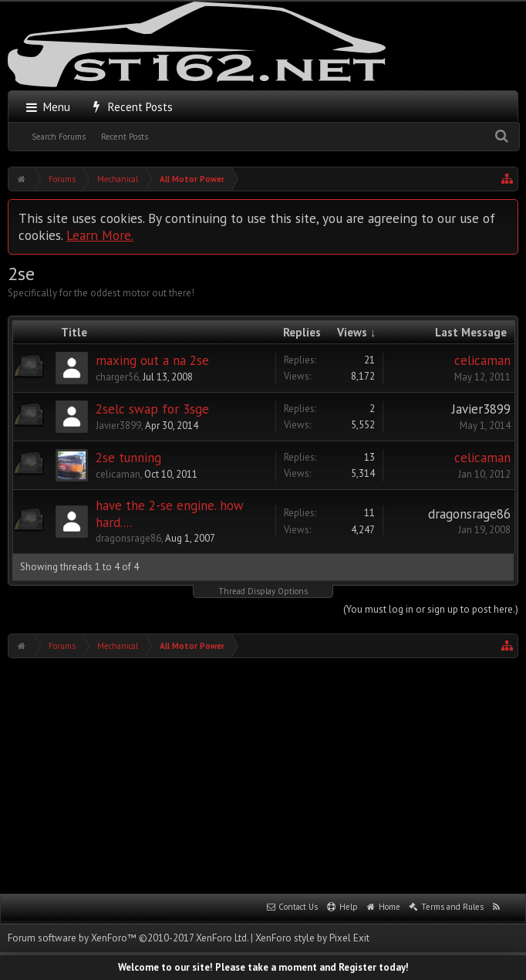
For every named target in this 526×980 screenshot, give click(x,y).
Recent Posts (125, 137)
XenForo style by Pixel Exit (312, 938)
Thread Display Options (263, 591)
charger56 (117, 377)
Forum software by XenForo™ (128, 938)
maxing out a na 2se (152, 360)
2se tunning (128, 458)
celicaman (482, 360)
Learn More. (100, 235)
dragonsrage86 (128, 538)
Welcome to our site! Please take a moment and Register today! (263, 967)
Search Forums (59, 137)
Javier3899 (118, 426)
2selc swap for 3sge (152, 409)
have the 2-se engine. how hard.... (170, 514)
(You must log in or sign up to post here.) (431, 609)
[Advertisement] (267, 774)
